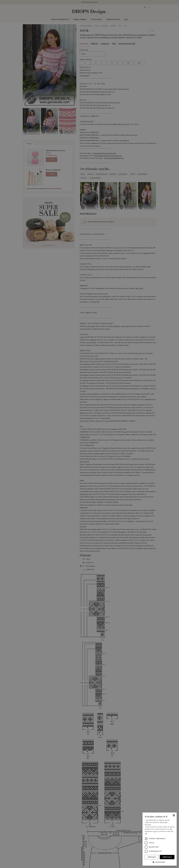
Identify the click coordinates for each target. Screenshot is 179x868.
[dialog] (160, 839)
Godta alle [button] (167, 857)
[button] (160, 862)
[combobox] (174, 815)
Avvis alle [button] (152, 857)
